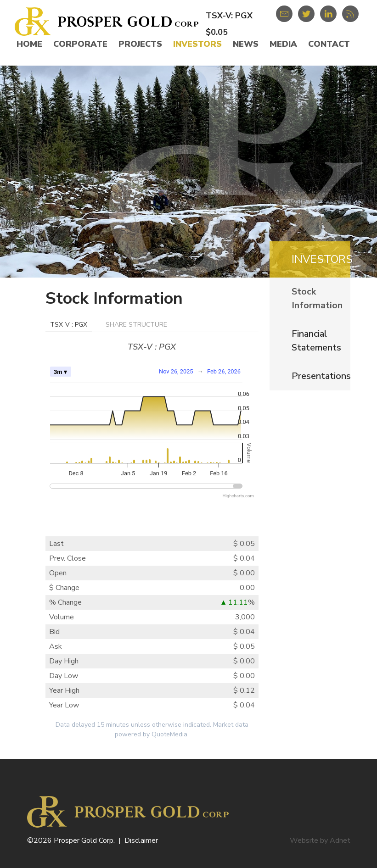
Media (283, 44)
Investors (197, 44)
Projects (140, 44)
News (246, 44)
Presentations (321, 376)
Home (29, 44)
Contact (329, 44)
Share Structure (136, 325)
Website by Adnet (320, 840)
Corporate (80, 44)
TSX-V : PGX (69, 325)
